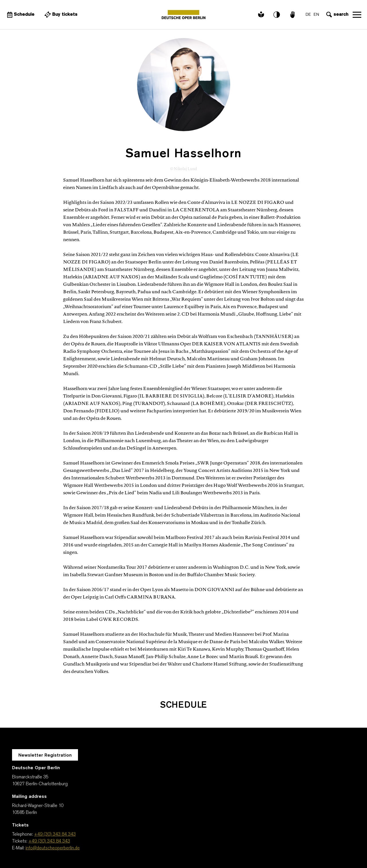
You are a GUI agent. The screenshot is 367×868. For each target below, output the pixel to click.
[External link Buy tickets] (60, 15)
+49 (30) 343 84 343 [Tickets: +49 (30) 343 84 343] (49, 841)
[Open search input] (337, 15)
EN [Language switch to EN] (316, 15)
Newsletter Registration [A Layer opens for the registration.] (45, 755)
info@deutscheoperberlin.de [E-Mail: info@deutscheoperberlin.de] (53, 848)
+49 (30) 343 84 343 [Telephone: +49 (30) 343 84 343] (55, 834)
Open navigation (357, 15)
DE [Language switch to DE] (308, 15)
